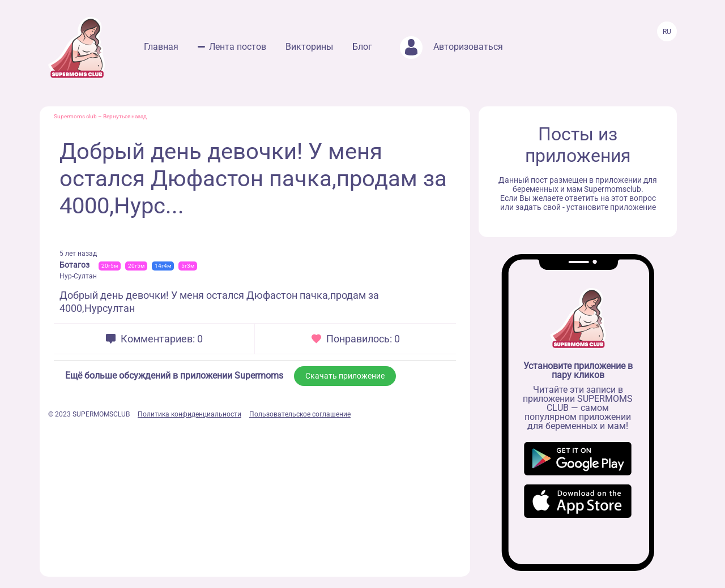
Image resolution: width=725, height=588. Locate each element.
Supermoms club (75, 116)
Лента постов (238, 47)
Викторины (309, 47)
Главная (161, 47)
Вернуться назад (125, 116)
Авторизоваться (451, 47)
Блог (362, 47)
